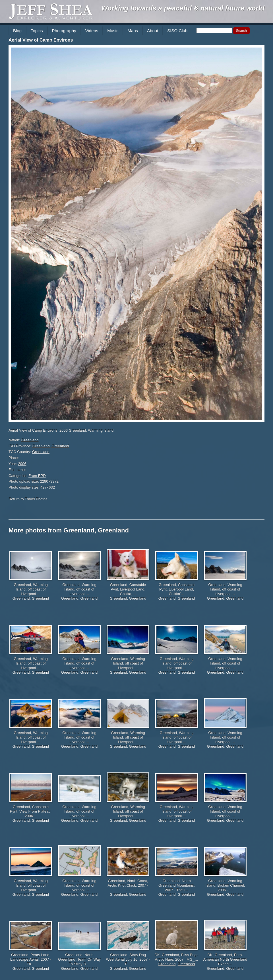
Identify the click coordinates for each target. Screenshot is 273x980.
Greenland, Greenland (51, 446)
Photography (64, 31)
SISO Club (177, 31)
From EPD (37, 476)
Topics (37, 31)
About (153, 31)
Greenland (30, 440)
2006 (22, 464)
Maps (133, 31)
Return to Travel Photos (28, 499)
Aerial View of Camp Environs (41, 40)
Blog (17, 31)
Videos (92, 31)
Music (113, 31)
